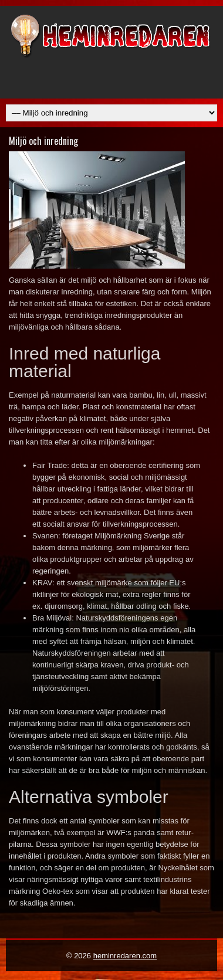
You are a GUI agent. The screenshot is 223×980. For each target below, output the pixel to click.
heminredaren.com (125, 956)
